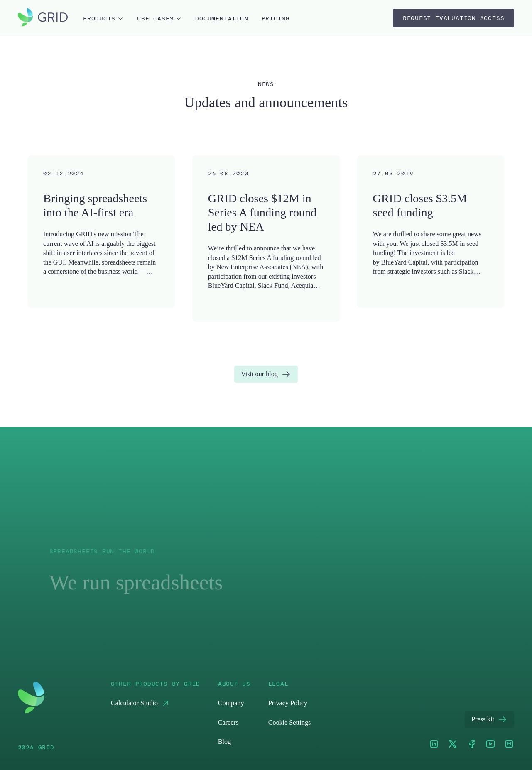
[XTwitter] (453, 744)
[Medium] (509, 744)
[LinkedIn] (434, 744)
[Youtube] (490, 744)
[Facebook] (472, 744)
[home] (43, 18)
